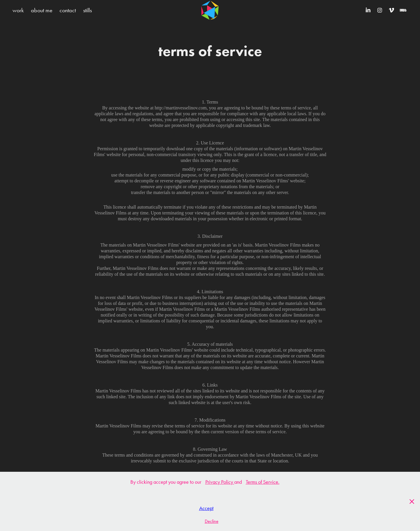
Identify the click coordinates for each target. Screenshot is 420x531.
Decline (212, 521)
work (18, 10)
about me (42, 10)
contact (68, 10)
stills (87, 10)
